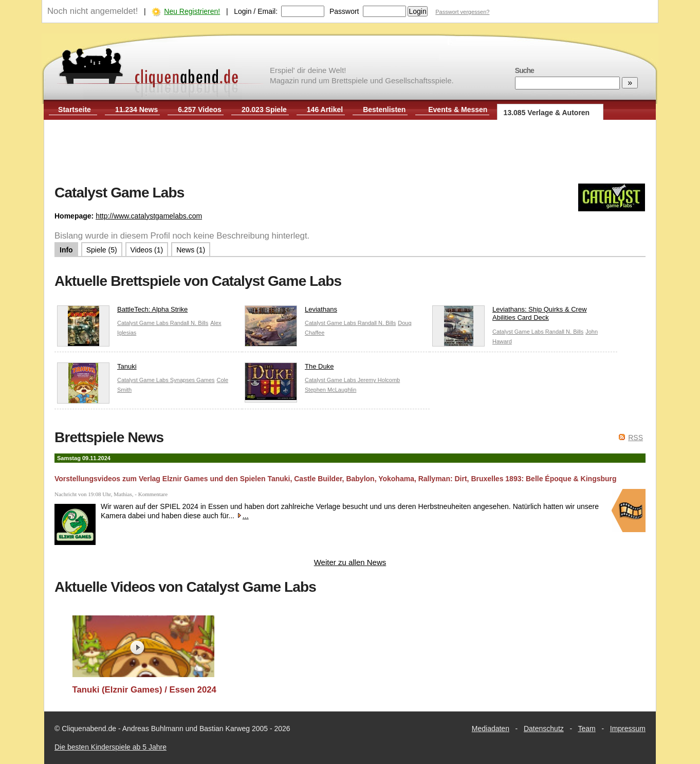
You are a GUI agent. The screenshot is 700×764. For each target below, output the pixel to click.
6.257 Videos (200, 110)
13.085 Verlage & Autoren (547, 113)
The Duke (289, 369)
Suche (524, 70)
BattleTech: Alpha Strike (122, 312)
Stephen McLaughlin (330, 390)
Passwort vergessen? (462, 12)
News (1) (191, 250)
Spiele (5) (102, 250)
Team (587, 729)
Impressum (628, 729)
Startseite (75, 110)
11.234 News (136, 110)
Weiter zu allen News (350, 562)
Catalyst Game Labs (144, 323)
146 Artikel (325, 110)
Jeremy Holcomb (379, 380)
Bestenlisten (384, 110)
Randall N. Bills (189, 323)
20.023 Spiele (264, 110)
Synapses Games (192, 380)
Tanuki (97, 369)
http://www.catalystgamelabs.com (149, 216)
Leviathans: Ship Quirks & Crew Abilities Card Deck (510, 316)
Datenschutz (544, 729)
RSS (635, 438)
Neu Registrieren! (192, 11)
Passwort (344, 11)
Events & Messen (458, 110)
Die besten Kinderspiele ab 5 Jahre (110, 747)
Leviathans (291, 312)
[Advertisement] (350, 153)
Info (66, 250)
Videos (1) (147, 250)
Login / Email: (256, 11)
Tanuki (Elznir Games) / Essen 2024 (144, 690)
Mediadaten (491, 729)
